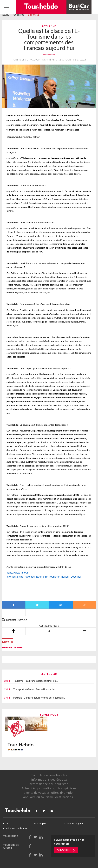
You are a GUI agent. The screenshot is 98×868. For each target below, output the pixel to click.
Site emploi (40, 823)
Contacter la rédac (49, 626)
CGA (6, 823)
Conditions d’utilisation (16, 828)
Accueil (5, 15)
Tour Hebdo (18, 15)
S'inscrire (64, 850)
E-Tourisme (34, 15)
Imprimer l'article (17, 620)
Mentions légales (74, 823)
